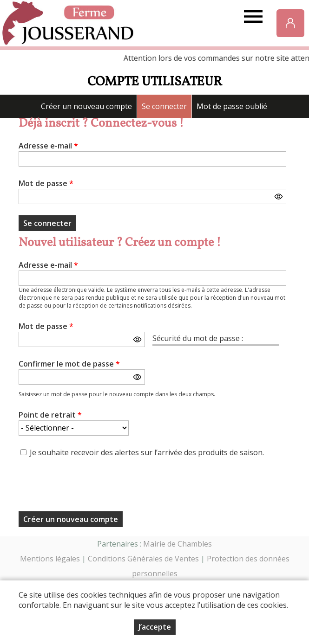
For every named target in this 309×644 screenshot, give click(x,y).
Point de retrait (50, 415)
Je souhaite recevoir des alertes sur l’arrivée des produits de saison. (147, 452)
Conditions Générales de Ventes (143, 559)
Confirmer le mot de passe (69, 364)
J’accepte (155, 627)
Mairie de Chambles (178, 544)
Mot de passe (46, 183)
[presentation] (89, 487)
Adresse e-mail (48, 146)
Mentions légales (50, 559)
